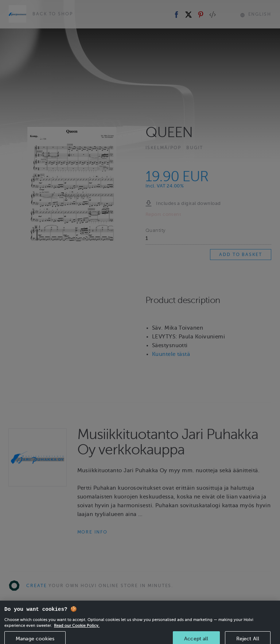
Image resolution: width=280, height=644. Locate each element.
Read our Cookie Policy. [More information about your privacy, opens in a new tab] (77, 631)
